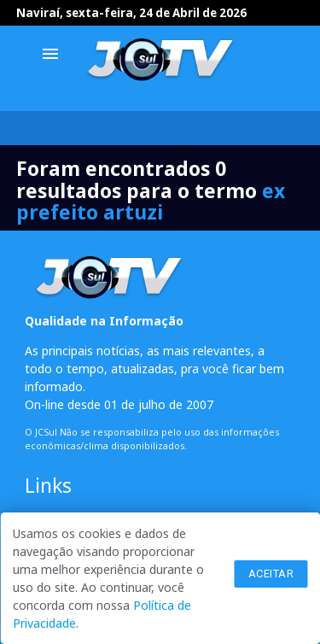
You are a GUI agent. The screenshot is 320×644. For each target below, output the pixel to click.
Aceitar (271, 574)
